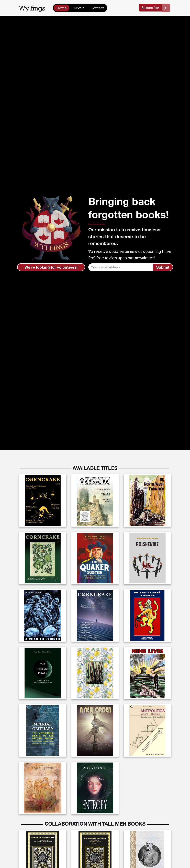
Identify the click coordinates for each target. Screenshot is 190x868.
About (79, 8)
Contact (97, 8)
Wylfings (32, 8)
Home (61, 8)
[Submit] (163, 267)
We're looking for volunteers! (51, 267)
